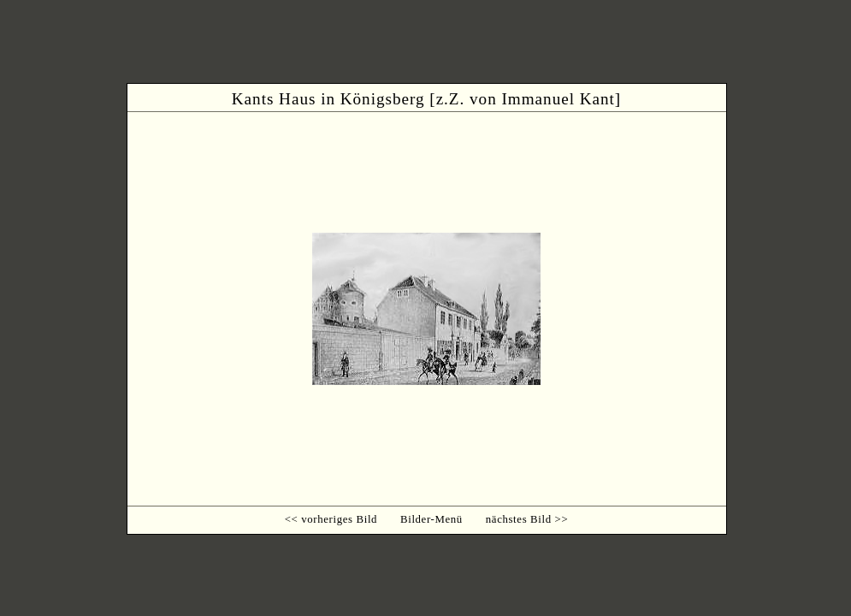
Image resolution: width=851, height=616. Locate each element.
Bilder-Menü (431, 519)
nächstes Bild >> (527, 519)
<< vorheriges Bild (331, 519)
